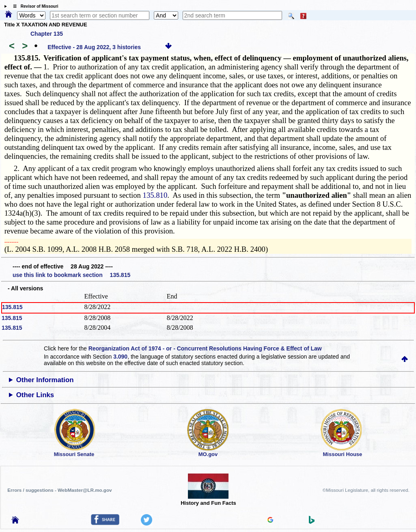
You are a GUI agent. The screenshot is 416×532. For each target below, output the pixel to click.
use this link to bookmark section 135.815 (71, 275)
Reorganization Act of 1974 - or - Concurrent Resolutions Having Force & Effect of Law (205, 348)
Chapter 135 (47, 34)
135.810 (155, 195)
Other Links (35, 395)
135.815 (12, 307)
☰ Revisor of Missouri (34, 6)
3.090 (120, 357)
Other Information (45, 380)
